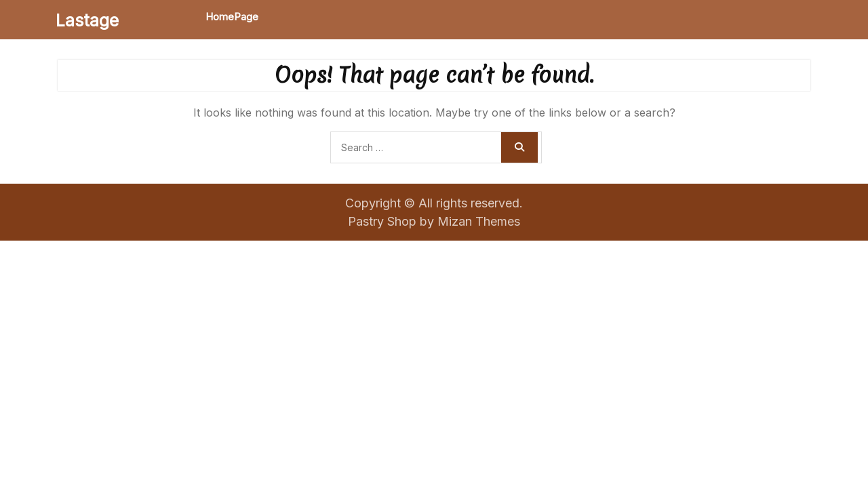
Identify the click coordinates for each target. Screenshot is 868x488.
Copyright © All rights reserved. (434, 203)
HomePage (232, 17)
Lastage (87, 20)
